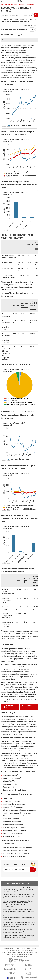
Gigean (32, 20)
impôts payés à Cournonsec (24, 411)
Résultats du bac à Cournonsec (15, 851)
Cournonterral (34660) (12, 778)
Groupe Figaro (29, 954)
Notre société (26, 949)
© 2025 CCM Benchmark (19, 956)
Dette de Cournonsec (9, 707)
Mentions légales (19, 954)
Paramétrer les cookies (9, 952)
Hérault (21, 5)
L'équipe (19, 949)
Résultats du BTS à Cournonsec (15, 856)
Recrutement (16, 951)
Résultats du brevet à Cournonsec (16, 854)
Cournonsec (30, 5)
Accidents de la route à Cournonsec (17, 813)
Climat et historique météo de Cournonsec (20, 810)
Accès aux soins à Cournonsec (15, 830)
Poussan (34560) (10, 787)
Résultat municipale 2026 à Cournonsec (18, 848)
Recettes (5, 40)
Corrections (9, 954)
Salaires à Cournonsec (12, 801)
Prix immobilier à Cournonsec (14, 804)
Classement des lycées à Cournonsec (18, 816)
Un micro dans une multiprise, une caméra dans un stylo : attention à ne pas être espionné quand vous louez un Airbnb (19, 931)
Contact (8, 951)
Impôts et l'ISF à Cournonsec (14, 807)
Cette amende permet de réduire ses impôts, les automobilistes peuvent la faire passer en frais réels (19, 896)
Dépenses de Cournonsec (29, 707)
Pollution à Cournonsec (12, 836)
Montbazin (13, 20)
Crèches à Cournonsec (12, 822)
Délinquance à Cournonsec (14, 833)
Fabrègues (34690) (11, 784)
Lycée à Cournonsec (11, 819)
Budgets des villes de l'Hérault (15, 790)
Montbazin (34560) (11, 775)
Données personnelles (27, 951)
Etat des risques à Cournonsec (15, 828)
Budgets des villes (11, 5)
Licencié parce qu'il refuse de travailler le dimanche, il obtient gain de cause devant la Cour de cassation (18, 890)
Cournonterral (23, 20)
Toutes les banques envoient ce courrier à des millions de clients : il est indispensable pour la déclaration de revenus (19, 924)
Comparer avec (7, 35)
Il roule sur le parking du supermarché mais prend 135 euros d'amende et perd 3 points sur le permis (19, 911)
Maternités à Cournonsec (13, 825)
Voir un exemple (31, 873)
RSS (35, 952)
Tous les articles (28, 952)
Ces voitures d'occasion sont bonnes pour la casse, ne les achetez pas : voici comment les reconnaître (19, 918)
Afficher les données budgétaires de (14, 29)
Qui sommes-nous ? (9, 949)
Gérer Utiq (20, 952)
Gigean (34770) (9, 781)
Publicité (33, 949)
